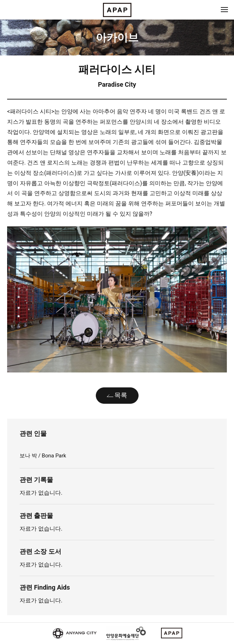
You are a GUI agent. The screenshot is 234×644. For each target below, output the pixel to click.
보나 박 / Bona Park (43, 456)
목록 (121, 395)
